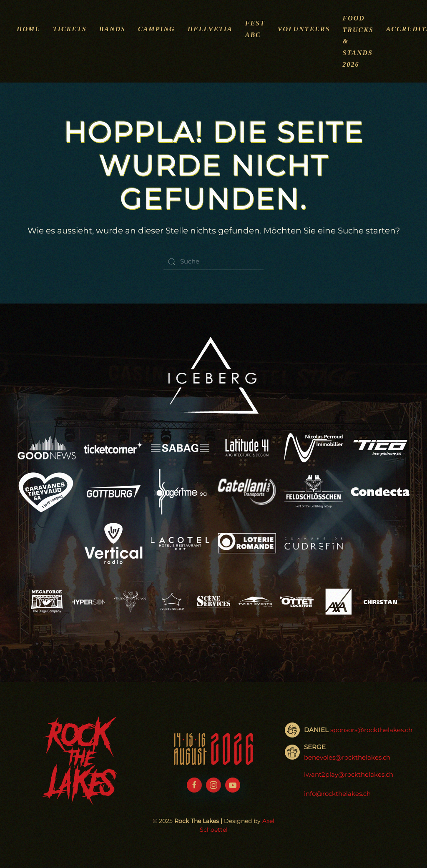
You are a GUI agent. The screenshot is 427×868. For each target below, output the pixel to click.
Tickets (70, 29)
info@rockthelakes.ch (337, 794)
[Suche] (213, 262)
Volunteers (304, 29)
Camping (157, 29)
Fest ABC (255, 29)
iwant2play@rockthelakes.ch (349, 775)
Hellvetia (210, 29)
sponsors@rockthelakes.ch (371, 730)
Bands (112, 29)
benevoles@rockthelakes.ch (347, 758)
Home (29, 29)
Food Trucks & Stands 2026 (358, 41)
